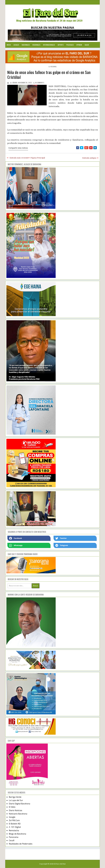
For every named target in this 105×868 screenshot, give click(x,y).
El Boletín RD (15, 824)
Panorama (14, 837)
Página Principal (38, 158)
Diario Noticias (16, 810)
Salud (87, 45)
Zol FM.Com (14, 820)
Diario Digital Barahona (20, 804)
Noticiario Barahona (18, 814)
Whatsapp (16, 545)
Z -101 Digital (15, 827)
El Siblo (12, 807)
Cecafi (12, 840)
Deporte (61, 45)
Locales (16, 45)
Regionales (36, 45)
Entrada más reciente (19, 158)
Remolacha (14, 830)
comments (40, 83)
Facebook (16, 538)
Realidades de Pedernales (21, 844)
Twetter (61, 538)
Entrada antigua (89, 158)
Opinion (79, 45)
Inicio (9, 45)
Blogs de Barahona (17, 834)
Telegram (62, 545)
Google (12, 817)
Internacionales (49, 45)
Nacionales (26, 45)
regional (54, 67)
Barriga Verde (15, 797)
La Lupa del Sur (16, 800)
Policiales (70, 45)
